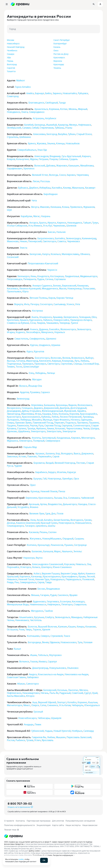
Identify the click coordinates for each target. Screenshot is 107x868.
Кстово (22, 456)
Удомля (46, 629)
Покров (53, 159)
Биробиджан (51, 194)
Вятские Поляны (39, 298)
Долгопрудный (78, 408)
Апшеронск (45, 317)
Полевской (88, 579)
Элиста (23, 248)
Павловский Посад (43, 423)
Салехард (89, 731)
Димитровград (40, 668)
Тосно (19, 367)
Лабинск (48, 320)
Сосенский (13, 257)
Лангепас (73, 690)
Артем (43, 504)
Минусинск (47, 332)
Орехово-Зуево (23, 423)
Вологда (53, 175)
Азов (33, 520)
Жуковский (70, 411)
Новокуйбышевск (52, 539)
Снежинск (53, 705)
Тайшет (87, 223)
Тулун (95, 223)
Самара (11, 54)
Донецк (11, 523)
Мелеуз (73, 125)
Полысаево (89, 288)
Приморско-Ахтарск (81, 320)
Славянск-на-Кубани (18, 323)
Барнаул (39, 93)
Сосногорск (46, 304)
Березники (31, 498)
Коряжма (54, 109)
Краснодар (59, 64)
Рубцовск (83, 93)
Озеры (11, 423)
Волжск (23, 386)
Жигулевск (35, 539)
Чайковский (87, 498)
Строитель (13, 137)
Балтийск (60, 238)
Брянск (32, 143)
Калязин (63, 627)
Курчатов (39, 351)
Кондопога (43, 276)
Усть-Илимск (35, 226)
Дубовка (51, 166)
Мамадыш (77, 617)
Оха (89, 564)
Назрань (46, 216)
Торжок (37, 629)
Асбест (37, 574)
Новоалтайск (70, 93)
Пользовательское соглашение (80, 821)
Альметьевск (26, 617)
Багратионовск (46, 238)
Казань (57, 47)
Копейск (72, 702)
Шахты (51, 526)
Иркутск (52, 223)
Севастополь (21, 339)
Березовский (69, 286)
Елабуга (50, 617)
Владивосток (55, 504)
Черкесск (52, 270)
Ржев (22, 629)
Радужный (65, 693)
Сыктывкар (60, 304)
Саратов (11, 68)
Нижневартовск (31, 693)
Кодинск (20, 332)
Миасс (27, 705)
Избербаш (45, 188)
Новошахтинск (83, 523)
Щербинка (24, 431)
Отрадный (68, 539)
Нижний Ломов (49, 491)
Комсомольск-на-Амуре (51, 674)
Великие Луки (37, 514)
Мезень (73, 109)
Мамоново (13, 241)
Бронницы (62, 405)
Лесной (91, 576)
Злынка (51, 143)
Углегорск (26, 567)
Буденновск (39, 602)
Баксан (52, 232)
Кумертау (63, 125)
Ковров (11, 159)
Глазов (34, 662)
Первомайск (45, 456)
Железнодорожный (52, 411)
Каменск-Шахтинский (28, 523)
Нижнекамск (22, 620)
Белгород (52, 134)
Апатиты (36, 438)
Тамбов (49, 611)
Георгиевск (53, 602)
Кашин (72, 627)
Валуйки (62, 134)
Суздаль (73, 159)
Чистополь (36, 620)
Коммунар (68, 361)
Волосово (56, 358)
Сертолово (67, 364)
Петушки (43, 159)
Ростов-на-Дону (61, 54)
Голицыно (27, 408)
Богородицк (34, 642)
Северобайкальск (27, 150)
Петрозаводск (15, 279)
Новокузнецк (75, 288)
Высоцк (11, 361)
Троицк (31, 428)
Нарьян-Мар (30, 447)
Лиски (36, 181)
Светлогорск (50, 241)
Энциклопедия (44, 825)
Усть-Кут (47, 226)
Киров (52, 298)
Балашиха (49, 405)
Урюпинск (29, 168)
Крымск (24, 320)
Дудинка (44, 329)
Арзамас (40, 453)
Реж (17, 582)
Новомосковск (69, 642)
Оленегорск (25, 441)
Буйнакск (23, 188)
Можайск (37, 420)
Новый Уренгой (62, 731)
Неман (23, 241)
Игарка (11, 332)
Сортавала (60, 279)
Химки (51, 428)
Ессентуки (65, 602)
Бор (58, 453)
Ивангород (32, 361)
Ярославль (48, 740)
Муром (34, 159)
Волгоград (12, 64)
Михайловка (87, 166)
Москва (11, 40)
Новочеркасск (66, 523)
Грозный (38, 712)
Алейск (30, 93)
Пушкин (69, 545)
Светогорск (53, 364)
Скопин (52, 532)
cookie (21, 859)
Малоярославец (70, 254)
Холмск (36, 567)
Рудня (53, 595)
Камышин (74, 166)
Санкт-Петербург (62, 40)
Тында (62, 103)
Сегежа (49, 279)
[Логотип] (13, 836)
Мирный (83, 109)
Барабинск (41, 472)
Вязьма (35, 595)
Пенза (62, 491)
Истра (38, 414)
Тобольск (43, 655)
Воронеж (58, 61)
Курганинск (36, 320)
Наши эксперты (73, 825)
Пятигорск (67, 604)
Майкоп (21, 80)
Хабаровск (33, 677)
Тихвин (11, 367)
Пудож (41, 279)
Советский (77, 693)
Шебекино (25, 137)
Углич (37, 740)
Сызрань (79, 539)
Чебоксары (44, 718)
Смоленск (63, 595)
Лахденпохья (72, 276)
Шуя (9, 210)
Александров (41, 156)
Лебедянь (40, 373)
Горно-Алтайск (23, 87)
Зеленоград (23, 399)
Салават (26, 128)
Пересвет (59, 423)
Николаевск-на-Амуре (76, 674)
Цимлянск (41, 526)
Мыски (63, 288)
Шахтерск (46, 567)
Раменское (23, 426)
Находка (82, 504)
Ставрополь (80, 604)
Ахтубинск (51, 118)
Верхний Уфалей (47, 702)
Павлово (32, 456)
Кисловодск (78, 602)
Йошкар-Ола (35, 386)
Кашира (47, 414)
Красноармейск (89, 414)
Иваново (45, 207)
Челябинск (12, 50)
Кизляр (67, 188)
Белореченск (71, 317)
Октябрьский (14, 128)
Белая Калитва (62, 520)
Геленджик (85, 317)
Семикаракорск (15, 526)
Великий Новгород (65, 463)
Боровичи (39, 463)
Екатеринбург (60, 44)
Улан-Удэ (42, 150)
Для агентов (58, 821)
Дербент (34, 188)
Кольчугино (23, 159)
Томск (67, 636)
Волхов (66, 358)
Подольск (71, 423)
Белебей (29, 125)
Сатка (43, 705)
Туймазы (59, 128)
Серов (41, 582)
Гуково (88, 520)
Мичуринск (37, 611)
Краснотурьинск (52, 576)
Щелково (12, 431)
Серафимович (15, 168)
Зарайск (81, 411)
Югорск (30, 696)
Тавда (48, 582)
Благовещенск (36, 103)
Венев (45, 642)
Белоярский (50, 690)
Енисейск (54, 329)
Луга (77, 361)
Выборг (89, 358)
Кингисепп (45, 361)
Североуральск (28, 582)
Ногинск (75, 420)
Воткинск (24, 662)
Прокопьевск (14, 291)
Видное (72, 405)
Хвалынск (67, 551)
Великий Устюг (40, 175)
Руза (41, 426)
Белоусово (35, 254)
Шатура (95, 428)
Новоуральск (57, 579)
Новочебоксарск (28, 718)
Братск (43, 223)
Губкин (72, 134)
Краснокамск (46, 498)
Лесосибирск (33, 332)
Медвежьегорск (89, 276)
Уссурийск (23, 507)
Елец (31, 373)
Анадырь (29, 724)
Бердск (52, 472)
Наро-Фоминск (61, 420)
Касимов (34, 532)
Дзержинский (51, 408)
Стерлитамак (47, 128)
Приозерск (40, 364)
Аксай (40, 520)
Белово (57, 286)
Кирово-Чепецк (65, 298)
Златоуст (62, 702)
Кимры (81, 627)
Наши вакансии (90, 825)
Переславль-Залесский (79, 737)
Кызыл (17, 649)
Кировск (76, 438)
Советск (62, 241)
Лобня (55, 417)
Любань (85, 361)
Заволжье (12, 456)
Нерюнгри (29, 558)
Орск (76, 479)
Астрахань (38, 118)
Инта (27, 304)
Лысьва (58, 498)
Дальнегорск (70, 504)
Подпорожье (14, 364)
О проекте (9, 821)
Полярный (39, 441)
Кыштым (93, 702)
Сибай (35, 128)
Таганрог (30, 526)
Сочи (33, 323)
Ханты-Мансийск (16, 696)
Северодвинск (37, 112)
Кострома (37, 311)
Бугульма (39, 617)
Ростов (11, 740)
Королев (74, 414)
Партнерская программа (39, 821)
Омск (56, 50)
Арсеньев (34, 504)
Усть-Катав (65, 705)
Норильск (60, 332)
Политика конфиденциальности (20, 825)
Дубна (25, 411)
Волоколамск (85, 405)
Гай (45, 479)
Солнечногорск (82, 426)
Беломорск (24, 276)
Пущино (11, 426)
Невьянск (12, 579)
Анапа (35, 317)
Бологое (32, 627)
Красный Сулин (49, 523)
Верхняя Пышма (51, 574)
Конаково (91, 627)
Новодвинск (14, 112)
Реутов (34, 426)
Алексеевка (39, 134)
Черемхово (59, 226)
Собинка (63, 159)
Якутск (39, 558)
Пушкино (94, 423)
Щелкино (51, 339)
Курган (34, 345)
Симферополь (37, 339)
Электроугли (69, 431)
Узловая (88, 642)
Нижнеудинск (75, 223)
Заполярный (49, 438)
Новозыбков (73, 143)
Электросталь (54, 431)
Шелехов (71, 226)
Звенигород (13, 414)
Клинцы (60, 143)
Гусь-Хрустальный (71, 156)
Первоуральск (73, 579)
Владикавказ (53, 589)
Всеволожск (78, 358)
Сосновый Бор (91, 364)
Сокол (62, 175)
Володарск (67, 453)
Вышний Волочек (48, 627)
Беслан (41, 589)
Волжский (40, 166)
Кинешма (56, 207)
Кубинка (46, 417)
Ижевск (43, 662)
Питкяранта (30, 279)
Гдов (48, 514)
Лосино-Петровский (71, 417)
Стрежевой (57, 636)
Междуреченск (50, 288)
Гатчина (21, 361)
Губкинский (38, 731)
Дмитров (64, 408)
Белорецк (40, 125)
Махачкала (78, 188)
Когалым (62, 690)
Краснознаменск (31, 417)
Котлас (64, 109)
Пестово (81, 463)
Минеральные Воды (18, 604)
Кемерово (83, 286)
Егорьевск (35, 411)
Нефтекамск (85, 125)
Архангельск (41, 109)
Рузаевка (35, 392)
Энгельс (78, 551)
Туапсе (74, 323)
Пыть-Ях (54, 693)
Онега (25, 112)
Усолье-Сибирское (17, 226)
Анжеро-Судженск (42, 286)
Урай (95, 693)
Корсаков (69, 564)
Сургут (88, 693)
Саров (56, 456)
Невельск (81, 564)
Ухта (78, 304)
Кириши (56, 361)
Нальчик (61, 232)
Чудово (18, 466)
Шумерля (56, 718)
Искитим (62, 472)
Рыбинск (20, 740)
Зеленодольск (62, 617)
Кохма (65, 207)
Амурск (33, 674)
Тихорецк (65, 323)
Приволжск (76, 207)
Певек (38, 724)
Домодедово (14, 411)
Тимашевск (52, 323)
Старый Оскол (84, 134)
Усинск (70, 304)
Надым (49, 731)
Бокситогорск (42, 358)
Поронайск (13, 567)
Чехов (86, 428)
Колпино (32, 545)
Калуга (46, 254)
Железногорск (68, 329)
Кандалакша (63, 438)
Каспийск (57, 188)
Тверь (29, 629)
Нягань (45, 693)
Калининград (89, 238)
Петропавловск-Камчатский (43, 263)
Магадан (37, 379)
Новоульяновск (58, 668)
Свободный (52, 103)
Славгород (13, 96)
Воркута (19, 304)
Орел (33, 485)
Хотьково (60, 428)
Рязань (43, 532)
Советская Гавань (17, 677)
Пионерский (35, 241)
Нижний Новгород (16, 47)
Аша (35, 702)
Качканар (36, 576)
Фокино (34, 507)
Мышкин (61, 737)
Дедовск (38, 408)
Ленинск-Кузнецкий (30, 288)
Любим (51, 737)
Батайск (48, 520)
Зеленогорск (84, 329)
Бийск (48, 93)
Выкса (77, 453)
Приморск (28, 364)
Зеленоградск (73, 238)
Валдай (50, 463)
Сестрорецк (80, 545)
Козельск (56, 254)
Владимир (55, 156)
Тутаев (30, 740)
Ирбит (81, 574)
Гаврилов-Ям (39, 737)
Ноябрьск (77, 731)
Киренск (62, 223)
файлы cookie (34, 851)
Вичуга (35, 207)
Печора (35, 304)
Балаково (37, 551)
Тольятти (11, 71)
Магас (37, 216)
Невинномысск (38, 604)
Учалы (69, 128)
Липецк (51, 373)
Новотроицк (54, 479)
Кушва (82, 576)
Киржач (86, 156)
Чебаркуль (78, 705)
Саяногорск (32, 684)
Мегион (84, 690)
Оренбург (67, 479)
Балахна (50, 453)
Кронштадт (44, 545)
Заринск (57, 93)
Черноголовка (74, 428)
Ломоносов (57, 545)
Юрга (25, 291)
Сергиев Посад (53, 426)
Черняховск (73, 241)
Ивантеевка (27, 414)
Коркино (82, 702)
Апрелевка (37, 405)
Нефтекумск (54, 604)
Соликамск (74, 498)
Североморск (53, 441)
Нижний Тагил (26, 579)
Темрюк (41, 323)
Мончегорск (88, 438)
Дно (53, 514)
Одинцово (86, 420)
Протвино (82, 423)
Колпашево (33, 636)
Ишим (34, 655)
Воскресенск (14, 408)
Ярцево (73, 595)
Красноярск (59, 57)
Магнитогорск (15, 705)
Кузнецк (35, 491)
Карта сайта (58, 825)
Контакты (20, 821)
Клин (55, 414)
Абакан (21, 684)
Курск (30, 351)
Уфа (9, 57)
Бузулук (38, 479)
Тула (80, 642)
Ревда (10, 582)
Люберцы (25, 420)
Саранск (45, 392)
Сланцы (78, 364)
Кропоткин (13, 320)
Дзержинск (87, 453)
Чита (34, 201)
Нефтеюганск (14, 693)
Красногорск (14, 417)
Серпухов (67, 426)
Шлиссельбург (31, 367)
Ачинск (34, 329)
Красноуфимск (70, 576)
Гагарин (45, 595)
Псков (60, 514)
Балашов (48, 551)
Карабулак (26, 216)
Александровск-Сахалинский (48, 564)
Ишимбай (51, 125)
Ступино (22, 428)
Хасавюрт (90, 188)
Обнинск (85, 254)
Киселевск (13, 288)
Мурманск (12, 441)
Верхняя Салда (69, 574)
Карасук (72, 472)
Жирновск (62, 166)
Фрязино (41, 428)
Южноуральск (92, 705)
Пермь (10, 61)
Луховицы (88, 417)
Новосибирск (13, 44)
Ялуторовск (55, 655)
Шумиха (56, 345)
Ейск (94, 317)
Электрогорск (38, 431)
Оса (65, 498)
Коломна (64, 414)
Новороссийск (61, 320)
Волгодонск (77, 520)
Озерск (35, 705)
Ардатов (24, 392)
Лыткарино (13, 420)
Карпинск (25, 576)
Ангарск (34, 223)
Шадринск (45, 345)
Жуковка (41, 143)
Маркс (57, 551)
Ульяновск (73, 668)
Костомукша (57, 276)
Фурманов (89, 207)
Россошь (45, 181)
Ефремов (55, 642)
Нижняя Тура (42, 579)
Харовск (71, 175)
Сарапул (52, 662)
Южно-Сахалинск (62, 567)
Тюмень (57, 68)
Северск (45, 636)
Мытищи (47, 420)
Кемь (33, 276)
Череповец (83, 175)
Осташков (12, 629)
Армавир (58, 317)
